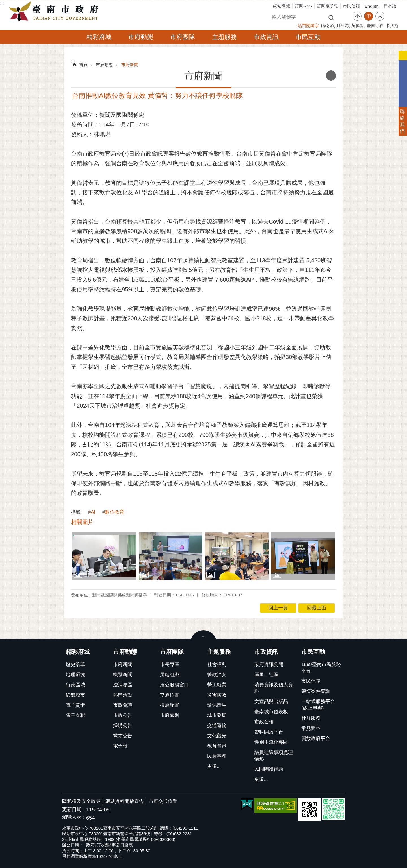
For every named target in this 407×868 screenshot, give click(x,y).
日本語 (390, 6)
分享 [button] (391, 13)
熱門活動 (123, 695)
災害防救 (217, 695)
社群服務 (311, 718)
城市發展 (217, 715)
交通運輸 (217, 726)
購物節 (327, 26)
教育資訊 (217, 746)
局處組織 (170, 675)
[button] (104, 556)
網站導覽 (282, 6)
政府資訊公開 (269, 664)
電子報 (120, 746)
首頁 (83, 65)
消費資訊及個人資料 (274, 688)
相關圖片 (82, 522)
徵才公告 (123, 736)
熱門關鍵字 (308, 26)
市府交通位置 (163, 801)
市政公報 (264, 722)
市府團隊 (183, 37)
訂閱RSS (303, 6)
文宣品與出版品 (271, 702)
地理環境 (75, 675)
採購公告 (123, 726)
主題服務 (224, 37)
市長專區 (170, 664)
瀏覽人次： (74, 817)
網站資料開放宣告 (125, 801)
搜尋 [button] (331, 17)
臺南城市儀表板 (271, 712)
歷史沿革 (75, 664)
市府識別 (170, 715)
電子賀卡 (75, 705)
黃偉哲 (358, 26)
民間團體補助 (269, 769)
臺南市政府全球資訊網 (55, 12)
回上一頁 (278, 608)
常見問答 (311, 728)
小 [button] (357, 16)
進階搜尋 (343, 17)
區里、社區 (266, 675)
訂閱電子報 (327, 6)
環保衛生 (217, 705)
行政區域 (75, 685)
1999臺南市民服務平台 (321, 668)
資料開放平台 (269, 732)
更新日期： (74, 810)
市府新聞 (130, 65)
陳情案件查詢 (316, 691)
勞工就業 (217, 685)
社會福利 (217, 664)
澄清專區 (123, 685)
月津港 (343, 26)
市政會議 (123, 705)
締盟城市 (75, 695)
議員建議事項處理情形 (274, 756)
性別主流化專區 (271, 742)
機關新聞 (123, 675)
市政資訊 (266, 37)
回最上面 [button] (317, 608)
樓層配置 (170, 705)
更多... (214, 766)
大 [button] (380, 16)
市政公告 (123, 715)
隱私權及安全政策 (81, 801)
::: (2, 3)
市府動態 (141, 37)
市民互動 (308, 37)
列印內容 (331, 76)
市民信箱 (351, 6)
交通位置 (170, 695)
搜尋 (274, 16)
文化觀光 (217, 736)
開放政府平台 (316, 739)
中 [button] (369, 16)
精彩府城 (99, 37)
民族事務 (217, 756)
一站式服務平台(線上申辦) (318, 705)
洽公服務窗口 (174, 685)
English (372, 6)
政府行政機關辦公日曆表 (110, 845)
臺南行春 (375, 26)
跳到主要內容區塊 (3, 3)
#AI (92, 512)
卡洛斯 (392, 26)
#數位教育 (113, 512)
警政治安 (217, 675)
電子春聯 (75, 715)
